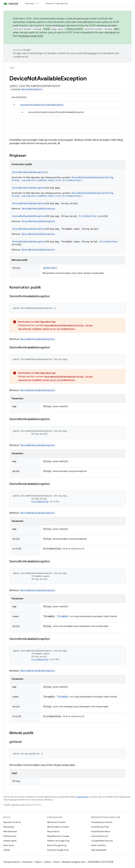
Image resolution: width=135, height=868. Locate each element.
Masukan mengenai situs (74, 862)
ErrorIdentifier (88, 216)
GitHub (7, 850)
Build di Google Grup (57, 845)
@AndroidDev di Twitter (58, 827)
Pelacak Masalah (99, 850)
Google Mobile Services (102, 841)
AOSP (12, 68)
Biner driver (9, 845)
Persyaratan (9, 827)
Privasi (56, 862)
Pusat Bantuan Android (102, 822)
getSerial (49, 268)
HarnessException (32, 89)
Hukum (38, 862)
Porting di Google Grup (58, 850)
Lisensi (47, 862)
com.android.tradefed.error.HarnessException (42, 105)
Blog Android (53, 831)
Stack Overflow (98, 845)
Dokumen (30, 3)
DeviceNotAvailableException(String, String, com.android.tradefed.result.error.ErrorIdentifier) (63, 179)
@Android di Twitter (56, 822)
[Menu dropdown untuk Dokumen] (38, 3)
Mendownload (10, 831)
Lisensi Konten (82, 797)
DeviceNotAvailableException (29, 172)
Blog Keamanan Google (58, 836)
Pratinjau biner (10, 836)
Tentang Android (11, 862)
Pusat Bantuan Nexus (101, 831)
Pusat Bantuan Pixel (100, 827)
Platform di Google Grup (58, 841)
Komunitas (27, 862)
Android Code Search (57, 3)
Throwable (63, 616)
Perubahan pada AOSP (30, 36)
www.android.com (100, 836)
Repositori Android (12, 822)
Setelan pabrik (10, 841)
